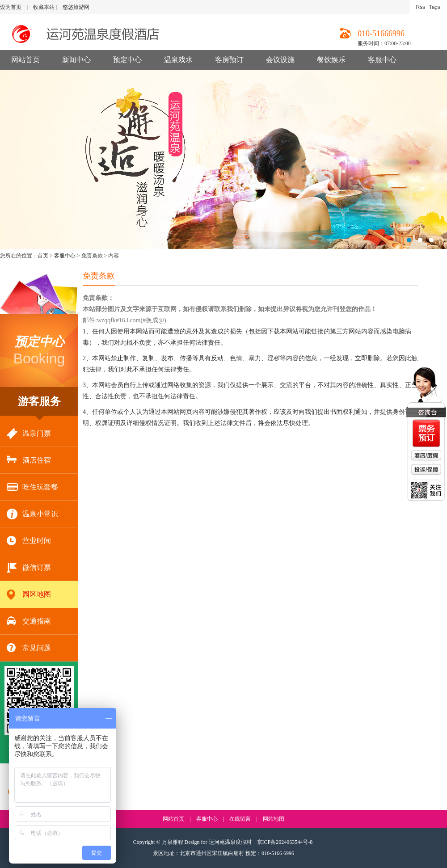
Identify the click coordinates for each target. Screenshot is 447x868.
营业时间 (29, 541)
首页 (43, 256)
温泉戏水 (178, 60)
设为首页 (11, 7)
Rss (421, 7)
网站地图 (274, 819)
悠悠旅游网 (76, 7)
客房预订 (229, 60)
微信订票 (29, 568)
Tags (435, 7)
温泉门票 (29, 434)
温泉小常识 (32, 514)
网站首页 (25, 60)
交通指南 (29, 622)
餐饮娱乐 (331, 60)
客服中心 (382, 60)
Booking (39, 350)
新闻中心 (76, 60)
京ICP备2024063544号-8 (285, 842)
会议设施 (280, 60)
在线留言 (240, 819)
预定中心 (127, 60)
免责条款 (92, 256)
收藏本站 (44, 7)
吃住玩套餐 (32, 487)
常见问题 (29, 648)
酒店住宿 (29, 461)
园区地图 (29, 595)
